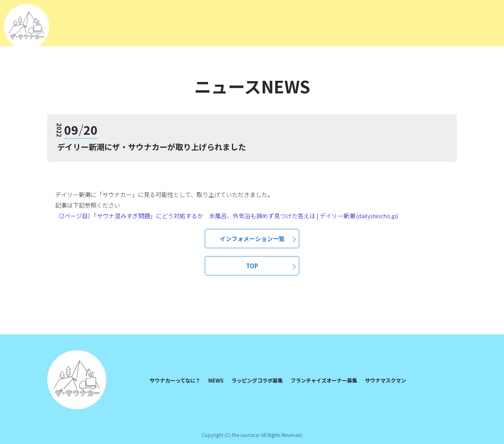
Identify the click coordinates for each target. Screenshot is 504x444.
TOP (252, 266)
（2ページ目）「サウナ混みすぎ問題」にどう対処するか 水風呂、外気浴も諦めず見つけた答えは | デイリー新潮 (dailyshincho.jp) (227, 216)
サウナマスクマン (400, 380)
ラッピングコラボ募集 (263, 380)
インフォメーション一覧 (252, 239)
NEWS (220, 380)
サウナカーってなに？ (177, 380)
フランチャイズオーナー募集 (335, 380)
